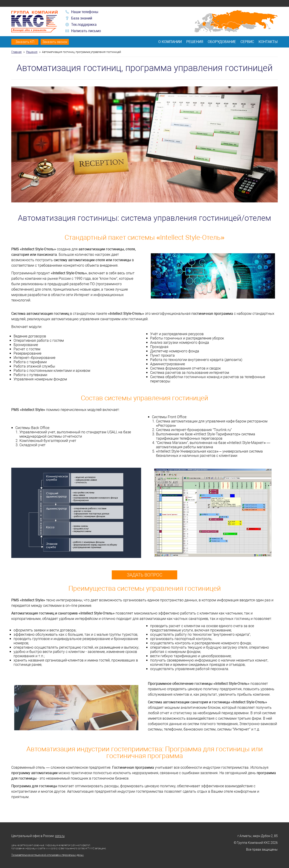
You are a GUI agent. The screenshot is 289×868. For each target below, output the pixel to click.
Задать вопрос (145, 575)
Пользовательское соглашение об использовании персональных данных (48, 855)
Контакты (268, 42)
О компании (170, 42)
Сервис (247, 42)
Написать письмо (86, 31)
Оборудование (222, 42)
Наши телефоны (85, 12)
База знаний (82, 18)
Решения (195, 42)
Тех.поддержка (84, 25)
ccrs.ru (60, 836)
